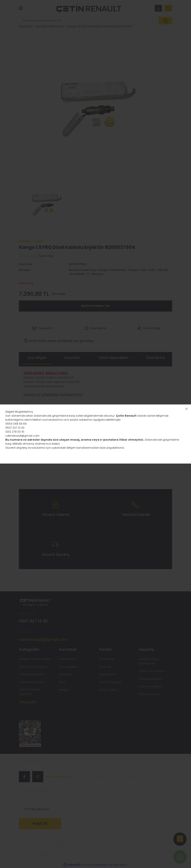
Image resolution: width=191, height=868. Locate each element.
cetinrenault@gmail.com (22, 436)
